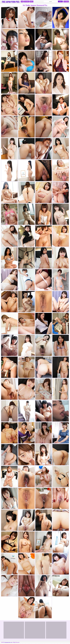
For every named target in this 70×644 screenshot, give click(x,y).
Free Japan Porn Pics (11, 2)
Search (60, 2)
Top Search (66, 2)
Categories (27, 2)
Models (31, 2)
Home (22, 2)
